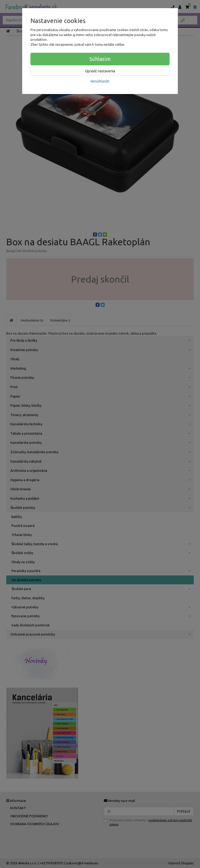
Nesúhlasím (100, 81)
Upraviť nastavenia (100, 71)
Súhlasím (100, 59)
